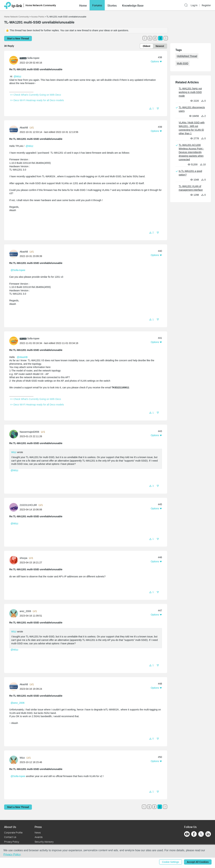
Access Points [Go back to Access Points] (37, 17)
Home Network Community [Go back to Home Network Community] (16, 17)
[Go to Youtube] (187, 834)
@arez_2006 (18, 703)
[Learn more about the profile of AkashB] (14, 130)
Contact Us (10, 837)
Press (38, 827)
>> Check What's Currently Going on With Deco (35, 95)
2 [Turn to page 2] (155, 38)
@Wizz (17, 76)
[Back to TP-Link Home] (13, 5)
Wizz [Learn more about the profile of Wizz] (22, 758)
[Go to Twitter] (201, 834)
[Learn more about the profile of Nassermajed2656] (14, 434)
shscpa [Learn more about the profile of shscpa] (23, 558)
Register (206, 5)
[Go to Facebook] (194, 834)
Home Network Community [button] (41, 5)
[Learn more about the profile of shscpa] (14, 560)
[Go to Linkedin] (208, 834)
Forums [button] (97, 5)
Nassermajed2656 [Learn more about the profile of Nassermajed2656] (29, 432)
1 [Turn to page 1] (150, 38)
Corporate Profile (13, 833)
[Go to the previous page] (145, 38)
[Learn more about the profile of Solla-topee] (14, 60)
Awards (39, 837)
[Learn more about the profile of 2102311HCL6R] (14, 507)
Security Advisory (44, 842)
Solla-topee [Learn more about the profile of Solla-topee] (33, 58)
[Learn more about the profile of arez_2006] (14, 613)
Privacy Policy (12, 842)
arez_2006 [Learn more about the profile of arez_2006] (25, 611)
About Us (10, 827)
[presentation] (14, 60)
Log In (194, 5)
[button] (83, 5)
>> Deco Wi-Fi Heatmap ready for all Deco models (37, 100)
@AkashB (22, 357)
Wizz (14, 452)
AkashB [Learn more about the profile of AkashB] (24, 128)
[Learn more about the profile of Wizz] (14, 760)
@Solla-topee (18, 270)
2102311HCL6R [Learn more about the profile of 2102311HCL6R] (28, 505)
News (38, 833)
